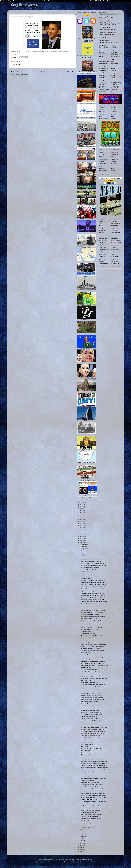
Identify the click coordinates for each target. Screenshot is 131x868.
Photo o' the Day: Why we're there (89, 812)
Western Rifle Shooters (116, 88)
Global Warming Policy (116, 223)
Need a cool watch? (86, 751)
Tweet (69, 18)
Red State (113, 75)
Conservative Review (104, 58)
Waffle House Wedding (86, 680)
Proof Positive (102, 167)
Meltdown (86, 420)
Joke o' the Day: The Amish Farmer (89, 682)
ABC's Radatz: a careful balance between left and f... (93, 770)
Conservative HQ (114, 49)
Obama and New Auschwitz (105, 22)
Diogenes (101, 153)
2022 (81, 513)
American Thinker (103, 51)
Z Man (112, 91)
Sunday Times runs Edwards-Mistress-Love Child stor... (94, 602)
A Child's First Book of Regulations (106, 38)
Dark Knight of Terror (86, 668)
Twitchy (101, 116)
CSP (100, 225)
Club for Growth (114, 111)
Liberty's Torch (114, 65)
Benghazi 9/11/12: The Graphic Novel (98, 1)
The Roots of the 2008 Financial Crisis (86, 233)
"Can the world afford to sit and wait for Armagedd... (93, 778)
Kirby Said (113, 61)
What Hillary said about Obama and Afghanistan (92, 651)
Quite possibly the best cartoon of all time (91, 748)
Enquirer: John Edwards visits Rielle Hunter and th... (93, 644)
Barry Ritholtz (114, 108)
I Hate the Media (114, 160)
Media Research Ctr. (115, 165)
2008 (81, 543)
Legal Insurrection (115, 63)
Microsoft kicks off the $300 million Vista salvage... (93, 636)
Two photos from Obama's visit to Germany (91, 597)
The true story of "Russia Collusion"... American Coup (87, 34)
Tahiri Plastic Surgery (115, 265)
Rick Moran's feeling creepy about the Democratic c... (94, 582)
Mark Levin (102, 79)
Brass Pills (102, 108)
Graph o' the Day (85, 655)
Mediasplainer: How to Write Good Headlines (86, 160)
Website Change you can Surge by (89, 719)
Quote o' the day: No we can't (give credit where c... (93, 612)
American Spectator (104, 49)
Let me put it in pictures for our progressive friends (93, 789)
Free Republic (102, 67)
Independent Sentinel (115, 56)
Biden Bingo (86, 276)
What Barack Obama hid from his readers (91, 570)
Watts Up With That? (115, 234)
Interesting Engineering (104, 263)
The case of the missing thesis (88, 625)
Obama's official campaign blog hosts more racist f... (93, 663)
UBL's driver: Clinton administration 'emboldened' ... (93, 599)
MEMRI (112, 169)
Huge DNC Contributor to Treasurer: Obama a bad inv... (94, 565)
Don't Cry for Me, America (86, 290)
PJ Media (101, 83)
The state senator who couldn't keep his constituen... (93, 793)
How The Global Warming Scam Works (86, 305)
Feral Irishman (102, 158)
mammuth (79, 859)
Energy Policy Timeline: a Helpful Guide (90, 736)
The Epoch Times (103, 63)
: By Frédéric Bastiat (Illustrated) (86, 146)
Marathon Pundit (114, 239)
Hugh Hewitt (102, 75)
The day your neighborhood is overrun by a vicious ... (94, 763)
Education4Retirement (115, 260)
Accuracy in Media (115, 151)
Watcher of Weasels (115, 249)
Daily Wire (113, 51)
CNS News (102, 56)
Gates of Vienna (114, 54)
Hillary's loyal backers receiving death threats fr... (93, 704)
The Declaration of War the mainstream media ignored (94, 608)
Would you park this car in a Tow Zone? (90, 559)
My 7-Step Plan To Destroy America (86, 391)
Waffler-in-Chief (85, 746)
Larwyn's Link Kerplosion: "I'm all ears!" (90, 623)
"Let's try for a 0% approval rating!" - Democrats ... (93, 672)
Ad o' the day (84, 691)
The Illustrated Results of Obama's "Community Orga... (94, 825)
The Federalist (102, 86)
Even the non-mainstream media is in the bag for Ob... (94, 585)
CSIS (100, 223)
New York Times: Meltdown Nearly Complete (92, 627)
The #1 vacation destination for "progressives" (92, 689)
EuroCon (101, 65)
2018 (81, 521)
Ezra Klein (113, 156)
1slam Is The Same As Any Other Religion (86, 261)
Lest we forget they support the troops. (90, 804)
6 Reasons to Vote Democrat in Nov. (86, 103)
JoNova (112, 227)
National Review (103, 81)
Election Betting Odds (104, 61)
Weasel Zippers (103, 91)
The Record (102, 232)
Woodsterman (102, 172)
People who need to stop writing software (91, 819)
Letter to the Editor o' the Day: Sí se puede (91, 561)
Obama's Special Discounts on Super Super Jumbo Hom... (95, 768)
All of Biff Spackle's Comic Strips (88, 495)
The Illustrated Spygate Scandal (9, 1)
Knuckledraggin (103, 163)
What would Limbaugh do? (87, 823)
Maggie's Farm (102, 251)
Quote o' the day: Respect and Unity (89, 629)
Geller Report (102, 72)
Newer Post (15, 71)
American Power (103, 240)
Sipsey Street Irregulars (116, 242)
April (82, 834)
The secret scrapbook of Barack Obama (86, 435)
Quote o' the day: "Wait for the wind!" (90, 776)
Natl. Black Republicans (116, 240)
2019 (81, 519)
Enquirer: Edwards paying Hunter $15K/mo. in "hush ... (94, 574)
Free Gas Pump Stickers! (87, 676)
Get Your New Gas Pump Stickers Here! (90, 648)
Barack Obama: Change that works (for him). (92, 738)
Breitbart (101, 54)
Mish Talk (113, 116)
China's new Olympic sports (87, 780)
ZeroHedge (113, 118)
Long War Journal (103, 229)
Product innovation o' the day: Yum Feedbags (92, 785)
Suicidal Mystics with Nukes (86, 478)
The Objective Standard (116, 83)
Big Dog (101, 244)
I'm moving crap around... (87, 744)
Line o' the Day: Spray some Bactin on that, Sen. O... (94, 589)
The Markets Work (115, 84)
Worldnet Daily (114, 90)
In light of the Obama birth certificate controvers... (93, 791)
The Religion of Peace (104, 234)
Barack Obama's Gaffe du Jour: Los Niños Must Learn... (94, 757)
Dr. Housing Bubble (115, 113)
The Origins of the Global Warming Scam (108, 24)
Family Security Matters (104, 249)
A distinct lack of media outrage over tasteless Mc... (93, 661)
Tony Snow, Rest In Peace (87, 742)
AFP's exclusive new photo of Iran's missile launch (93, 765)
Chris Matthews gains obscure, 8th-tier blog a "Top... (93, 731)
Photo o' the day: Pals (86, 631)
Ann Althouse (114, 46)
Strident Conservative (115, 79)
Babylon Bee (102, 151)
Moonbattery (113, 68)
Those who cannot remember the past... (90, 810)
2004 (81, 849)
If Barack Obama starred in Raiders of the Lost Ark (93, 721)
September (84, 551)
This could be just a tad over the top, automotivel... (93, 733)
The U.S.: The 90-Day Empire (105, 26)
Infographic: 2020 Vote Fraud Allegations (86, 319)
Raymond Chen (103, 258)
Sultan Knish (113, 81)
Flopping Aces (114, 53)
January (83, 840)
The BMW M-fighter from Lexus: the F (90, 782)
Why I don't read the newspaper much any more (92, 591)
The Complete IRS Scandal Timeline (107, 34)
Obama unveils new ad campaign (89, 753)
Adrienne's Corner (103, 239)
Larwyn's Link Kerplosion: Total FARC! (90, 787)
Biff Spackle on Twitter (115, 258)
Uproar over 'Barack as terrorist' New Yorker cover (93, 729)
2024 (81, 509)
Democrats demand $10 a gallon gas (90, 557)
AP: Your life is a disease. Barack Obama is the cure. (94, 802)
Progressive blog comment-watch (89, 670)
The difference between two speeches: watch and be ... (94, 610)
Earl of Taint (102, 156)
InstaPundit (102, 77)
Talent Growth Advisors (116, 267)
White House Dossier (104, 118)
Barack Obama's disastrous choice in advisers (92, 759)
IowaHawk (102, 161)
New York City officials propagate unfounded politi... (93, 795)
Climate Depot (114, 222)
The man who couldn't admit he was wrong (91, 638)
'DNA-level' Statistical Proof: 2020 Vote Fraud (86, 117)
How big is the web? (86, 604)
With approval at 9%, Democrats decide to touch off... (94, 740)
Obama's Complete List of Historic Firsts (108, 32)
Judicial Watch (102, 111)
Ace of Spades (102, 46)
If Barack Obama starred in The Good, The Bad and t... (94, 708)
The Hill (101, 88)
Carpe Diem (113, 109)
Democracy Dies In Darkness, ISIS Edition (86, 204)
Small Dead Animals (115, 244)
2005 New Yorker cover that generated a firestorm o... (94, 723)
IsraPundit (101, 227)
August (83, 553)
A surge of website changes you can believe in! (92, 714)
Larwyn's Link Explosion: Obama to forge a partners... (94, 706)
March (83, 836)
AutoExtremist (102, 256)
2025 (81, 506)
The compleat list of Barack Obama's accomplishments (94, 761)
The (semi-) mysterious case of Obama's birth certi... (93, 808)
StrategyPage (102, 231)
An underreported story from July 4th (90, 799)
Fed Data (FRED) (114, 115)
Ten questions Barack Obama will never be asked (93, 606)
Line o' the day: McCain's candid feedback (91, 693)
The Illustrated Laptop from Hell (106, 18)
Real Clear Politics (115, 172)
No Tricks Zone (114, 231)
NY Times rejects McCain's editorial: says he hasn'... (93, 646)
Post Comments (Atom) (23, 75)
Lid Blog (112, 67)
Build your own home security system (90, 716)
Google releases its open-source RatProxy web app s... (94, 797)
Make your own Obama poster (88, 755)
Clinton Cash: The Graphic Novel (86, 348)
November (84, 547)
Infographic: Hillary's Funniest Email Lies (86, 362)
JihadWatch (113, 161)
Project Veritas (102, 115)
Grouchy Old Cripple (104, 160)
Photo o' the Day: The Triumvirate (89, 642)
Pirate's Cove (114, 72)
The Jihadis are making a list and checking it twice (93, 580)
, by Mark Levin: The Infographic (86, 189)
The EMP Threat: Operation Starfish (86, 463)
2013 (81, 532)
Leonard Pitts (114, 163)
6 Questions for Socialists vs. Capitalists (86, 175)
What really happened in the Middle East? (86, 132)
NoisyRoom (113, 70)
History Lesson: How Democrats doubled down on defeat (94, 665)
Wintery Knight (114, 251)
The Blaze (101, 53)
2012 (81, 534)
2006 (81, 845)
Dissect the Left (103, 247)
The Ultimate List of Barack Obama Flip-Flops (92, 621)
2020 (81, 517)
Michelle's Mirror (103, 165)
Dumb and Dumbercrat (86, 578)
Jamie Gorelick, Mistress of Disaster (86, 449)
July (82, 555)
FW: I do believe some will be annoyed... (91, 568)
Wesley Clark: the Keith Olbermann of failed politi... (93, 774)
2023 (81, 511)
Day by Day (102, 154)
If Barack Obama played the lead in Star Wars (92, 697)
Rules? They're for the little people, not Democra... (93, 640)
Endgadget (102, 261)
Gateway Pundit (103, 70)
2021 (81, 515)
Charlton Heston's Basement (88, 634)
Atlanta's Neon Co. (115, 256)
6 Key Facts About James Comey (86, 377)
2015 (81, 528)
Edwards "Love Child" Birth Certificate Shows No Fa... (94, 563)
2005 (81, 847)
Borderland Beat (103, 222)
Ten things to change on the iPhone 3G (90, 687)
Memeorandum (114, 167)
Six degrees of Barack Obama (88, 827)
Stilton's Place (102, 169)
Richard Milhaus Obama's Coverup (89, 702)
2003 (81, 852)
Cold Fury (101, 246)
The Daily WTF (103, 260)
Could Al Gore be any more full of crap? (90, 674)
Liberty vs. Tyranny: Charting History (107, 21)
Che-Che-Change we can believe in (89, 816)
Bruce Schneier (103, 267)
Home (43, 71)
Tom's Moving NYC (115, 263)
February (83, 838)
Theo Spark (113, 247)
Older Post (70, 71)
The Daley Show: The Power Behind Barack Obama (93, 595)
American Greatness (104, 47)
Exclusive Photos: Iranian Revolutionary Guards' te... (93, 587)
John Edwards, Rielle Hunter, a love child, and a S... (93, 617)
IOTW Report (114, 58)
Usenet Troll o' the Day (86, 653)
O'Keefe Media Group (104, 113)
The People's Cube (103, 170)
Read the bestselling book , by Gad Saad (87, 51)
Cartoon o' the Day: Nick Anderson (89, 659)
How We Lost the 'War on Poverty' (106, 36)
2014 (81, 530)
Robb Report (102, 265)
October (83, 549)
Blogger (90, 859)
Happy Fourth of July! (86, 821)
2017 (81, 523)
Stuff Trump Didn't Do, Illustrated (86, 218)
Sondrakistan (113, 246)
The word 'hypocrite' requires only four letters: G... (93, 695)
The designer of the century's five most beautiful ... (93, 700)
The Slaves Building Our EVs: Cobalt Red (88, 66)
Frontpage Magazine (104, 68)
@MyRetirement (114, 261)
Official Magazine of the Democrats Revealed (86, 406)
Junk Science (114, 229)
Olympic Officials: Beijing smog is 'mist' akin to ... (92, 593)
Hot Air (101, 74)
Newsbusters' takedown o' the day (89, 619)
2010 (81, 538)
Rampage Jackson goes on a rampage (90, 710)
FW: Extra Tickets (85, 572)
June (82, 830)
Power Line (102, 84)
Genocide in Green (86, 247)
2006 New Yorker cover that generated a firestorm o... (94, 727)
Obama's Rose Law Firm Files (88, 772)
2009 (81, 540)
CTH (100, 60)
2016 (81, 526)
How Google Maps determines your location (91, 814)
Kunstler (112, 60)
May (82, 832)
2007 (81, 843)
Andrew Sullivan (114, 154)
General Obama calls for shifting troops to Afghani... (93, 657)
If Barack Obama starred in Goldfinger (90, 614)
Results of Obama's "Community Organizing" (86, 334)
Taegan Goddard (114, 153)
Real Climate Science (115, 232)
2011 (81, 536)
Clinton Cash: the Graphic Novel (53, 1)
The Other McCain (115, 86)
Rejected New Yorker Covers (88, 725)
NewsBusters (114, 170)
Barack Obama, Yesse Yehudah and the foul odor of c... (94, 678)
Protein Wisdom (114, 74)
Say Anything (113, 77)
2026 (81, 504)
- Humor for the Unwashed (108, 42)
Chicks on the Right (115, 47)
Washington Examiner (104, 90)
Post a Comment (17, 64)
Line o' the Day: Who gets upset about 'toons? (92, 712)
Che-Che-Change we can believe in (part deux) (92, 806)
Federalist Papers (114, 158)
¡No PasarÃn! (102, 242)
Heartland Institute (115, 225)
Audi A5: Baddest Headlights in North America (92, 576)
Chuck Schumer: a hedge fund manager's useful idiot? (94, 685)
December (84, 544)
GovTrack (101, 109)
